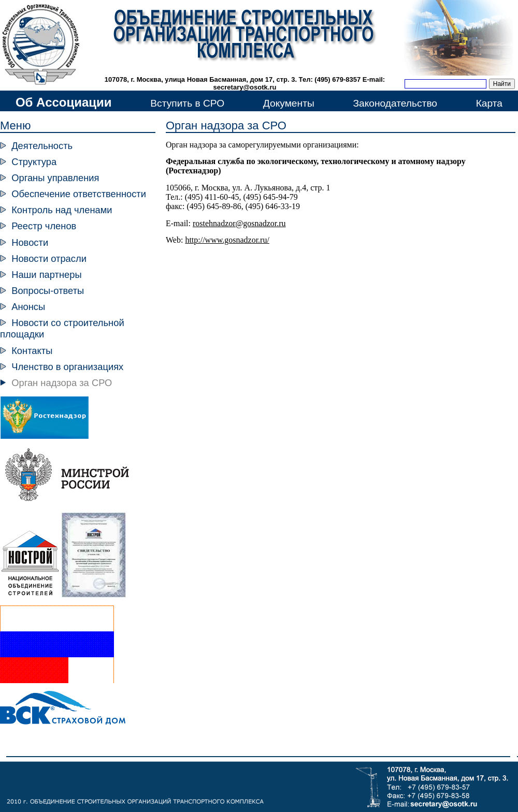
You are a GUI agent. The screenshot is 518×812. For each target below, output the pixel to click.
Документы (289, 103)
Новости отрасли (49, 259)
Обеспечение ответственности (79, 194)
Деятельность (42, 146)
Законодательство (395, 103)
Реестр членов (44, 226)
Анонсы (28, 307)
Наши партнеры (46, 275)
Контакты (32, 351)
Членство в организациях (67, 367)
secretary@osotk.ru (245, 87)
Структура (34, 162)
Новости (30, 242)
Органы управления (55, 178)
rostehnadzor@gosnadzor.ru (239, 223)
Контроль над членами (62, 210)
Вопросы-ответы (48, 291)
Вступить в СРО (187, 103)
